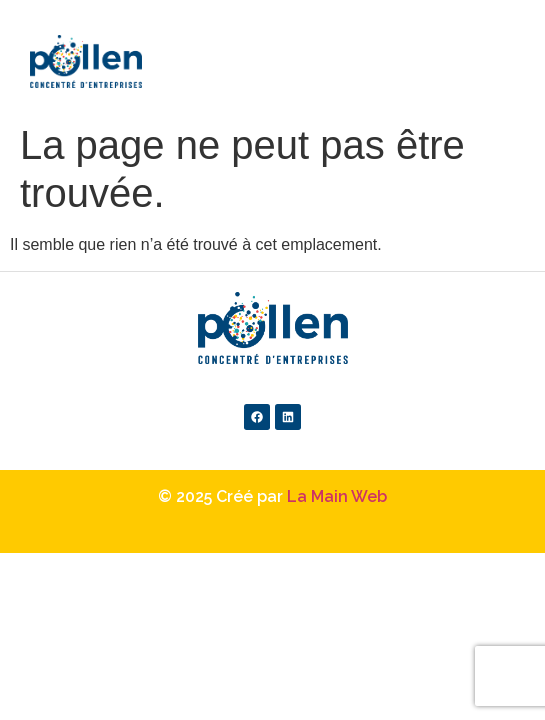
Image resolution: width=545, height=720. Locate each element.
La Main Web (337, 496)
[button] (480, 34)
